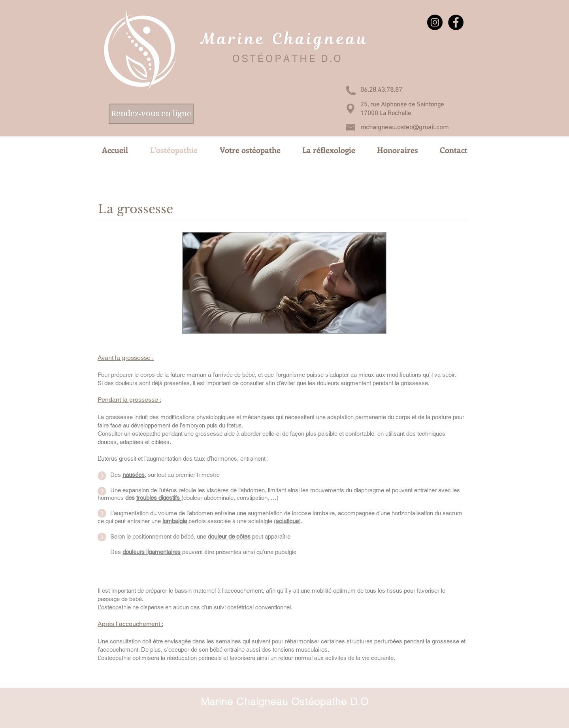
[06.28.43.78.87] (381, 90)
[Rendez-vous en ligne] (151, 114)
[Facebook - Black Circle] (456, 22)
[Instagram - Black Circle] (435, 22)
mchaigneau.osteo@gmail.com (404, 128)
